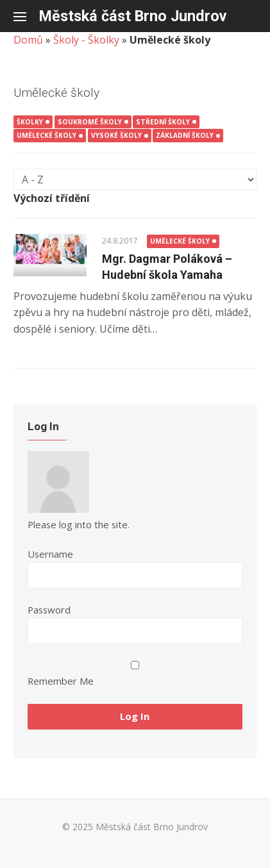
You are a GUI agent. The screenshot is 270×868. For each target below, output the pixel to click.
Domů (28, 40)
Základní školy (185, 135)
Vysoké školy (116, 135)
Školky (30, 122)
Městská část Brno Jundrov (133, 16)
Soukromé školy (90, 122)
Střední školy (163, 122)
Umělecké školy (46, 135)
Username (50, 554)
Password (49, 610)
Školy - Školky (86, 40)
